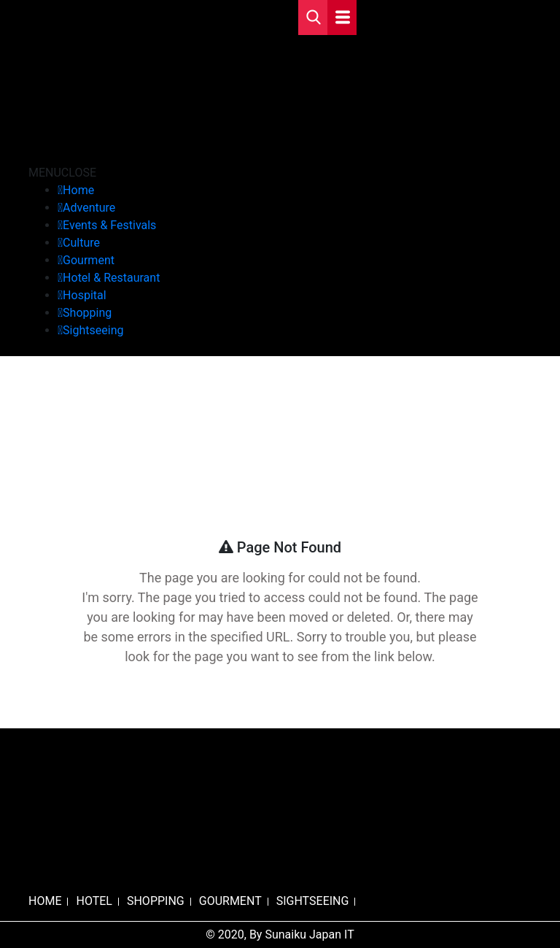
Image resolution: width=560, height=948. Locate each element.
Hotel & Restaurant (111, 278)
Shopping (87, 313)
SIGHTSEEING (313, 901)
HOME (45, 901)
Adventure (89, 208)
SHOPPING (156, 901)
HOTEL (94, 901)
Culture (81, 243)
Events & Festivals (109, 225)
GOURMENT (230, 901)
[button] (62, 173)
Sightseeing (93, 330)
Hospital (85, 295)
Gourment (89, 260)
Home (78, 190)
